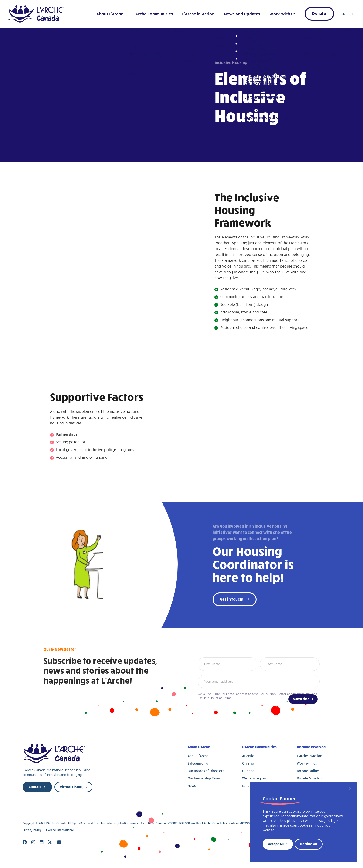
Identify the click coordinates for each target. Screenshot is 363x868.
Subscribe (301, 699)
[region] (303, 822)
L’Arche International (60, 830)
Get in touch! (232, 599)
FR (352, 14)
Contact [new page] (35, 787)
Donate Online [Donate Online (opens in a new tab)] (308, 771)
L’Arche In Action (309, 756)
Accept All (276, 844)
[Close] (351, 789)
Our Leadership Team (204, 778)
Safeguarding (198, 763)
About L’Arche (110, 14)
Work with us (307, 763)
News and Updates (242, 14)
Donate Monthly (309, 778)
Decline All (309, 844)
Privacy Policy (32, 830)
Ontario (248, 763)
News (192, 786)
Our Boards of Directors (206, 771)
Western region (254, 778)
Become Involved (311, 747)
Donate (319, 13)
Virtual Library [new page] (72, 787)
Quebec (248, 771)
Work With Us (282, 14)
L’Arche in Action (198, 14)
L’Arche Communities (153, 14)
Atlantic (248, 756)
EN (343, 14)
